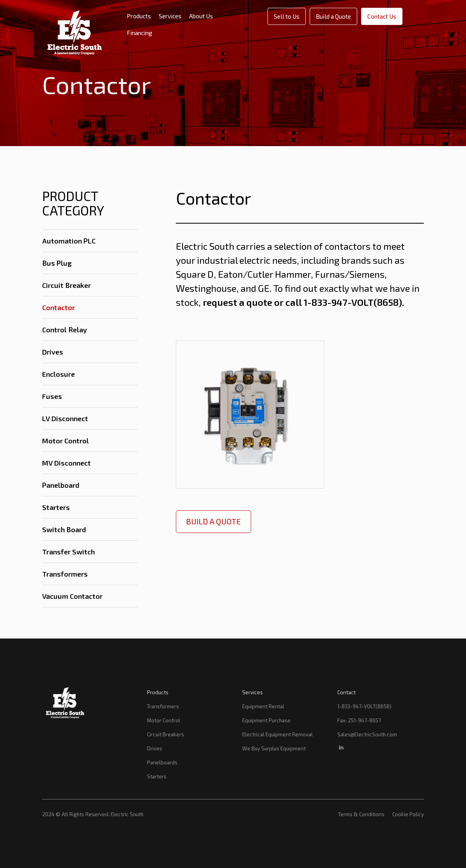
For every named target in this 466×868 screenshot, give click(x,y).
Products (139, 16)
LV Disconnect (65, 418)
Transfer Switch (68, 552)
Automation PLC (69, 241)
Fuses (52, 396)
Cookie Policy (408, 814)
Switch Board (64, 529)
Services (170, 16)
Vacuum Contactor (72, 596)
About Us (201, 16)
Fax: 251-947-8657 (359, 720)
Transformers (65, 574)
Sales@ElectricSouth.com (367, 734)
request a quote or (243, 302)
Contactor (58, 307)
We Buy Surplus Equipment (274, 748)
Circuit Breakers (166, 734)
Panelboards (162, 762)
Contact (346, 692)
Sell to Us (287, 16)
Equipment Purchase (266, 720)
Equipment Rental (263, 706)
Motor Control (66, 441)
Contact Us (382, 16)
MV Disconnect (66, 463)
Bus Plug (57, 263)
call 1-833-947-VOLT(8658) (344, 302)
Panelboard (61, 485)
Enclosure (58, 374)
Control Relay (65, 330)
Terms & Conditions (361, 814)
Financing (139, 33)
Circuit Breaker (66, 285)
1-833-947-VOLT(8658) (364, 706)
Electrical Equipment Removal (277, 734)
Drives (53, 352)
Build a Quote (333, 16)
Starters (56, 507)
